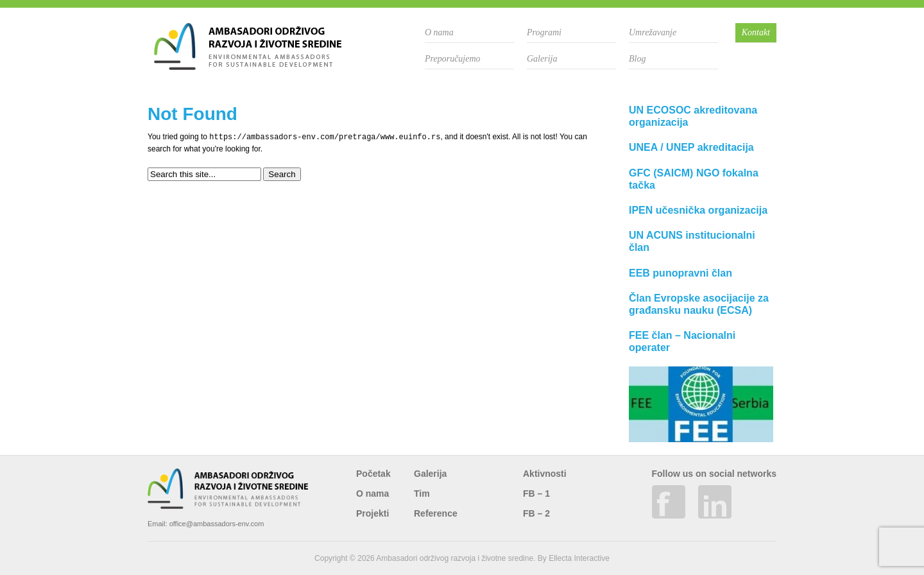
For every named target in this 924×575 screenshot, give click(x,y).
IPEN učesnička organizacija (698, 210)
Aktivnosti (545, 474)
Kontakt (756, 32)
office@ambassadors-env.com (217, 524)
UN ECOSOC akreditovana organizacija (693, 116)
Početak (373, 474)
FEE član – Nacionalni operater (682, 341)
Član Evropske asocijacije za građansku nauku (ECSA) (699, 304)
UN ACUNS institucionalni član (692, 241)
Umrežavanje (653, 32)
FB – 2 (536, 513)
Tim (422, 493)
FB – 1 (536, 493)
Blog (637, 59)
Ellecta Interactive (579, 558)
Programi (544, 32)
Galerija (542, 59)
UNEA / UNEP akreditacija (691, 147)
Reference (436, 513)
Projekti (372, 513)
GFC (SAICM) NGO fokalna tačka (694, 179)
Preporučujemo (453, 59)
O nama (439, 32)
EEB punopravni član (680, 273)
